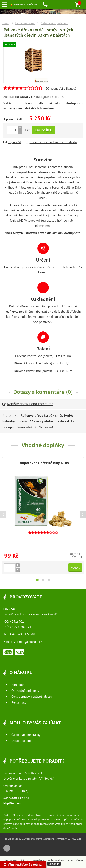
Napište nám (12, 803)
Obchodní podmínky (25, 691)
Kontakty (18, 685)
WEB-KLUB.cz (73, 839)
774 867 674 (47, 778)
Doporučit (12, 142)
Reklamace (19, 702)
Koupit (75, 567)
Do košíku (44, 130)
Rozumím (54, 864)
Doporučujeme (21, 741)
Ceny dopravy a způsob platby (32, 697)
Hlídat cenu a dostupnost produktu (51, 142)
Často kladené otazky (26, 735)
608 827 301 (34, 773)
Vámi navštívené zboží (21, 865)
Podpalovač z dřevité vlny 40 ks (43, 463)
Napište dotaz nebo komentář (28, 404)
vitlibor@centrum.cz (28, 642)
